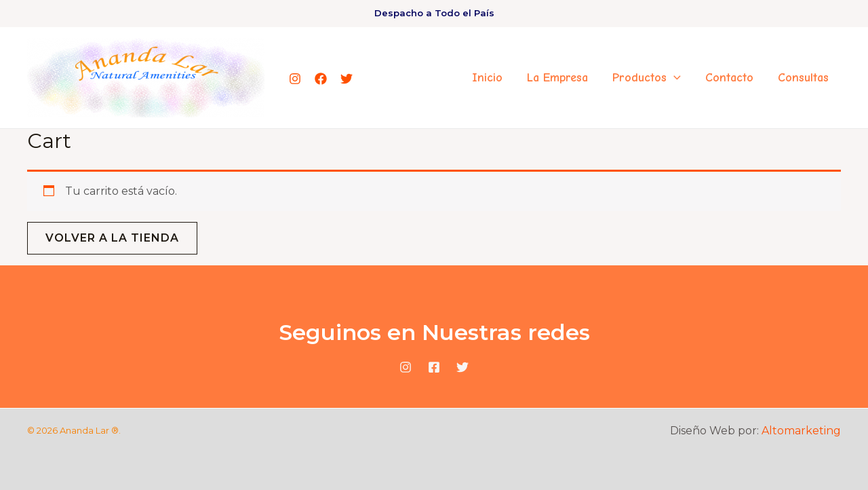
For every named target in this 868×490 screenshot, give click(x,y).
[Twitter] (347, 79)
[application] (674, 78)
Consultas (803, 78)
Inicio (487, 78)
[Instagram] (295, 79)
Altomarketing (801, 431)
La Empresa (557, 78)
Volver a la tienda (112, 238)
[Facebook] (321, 79)
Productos (647, 78)
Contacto (729, 78)
